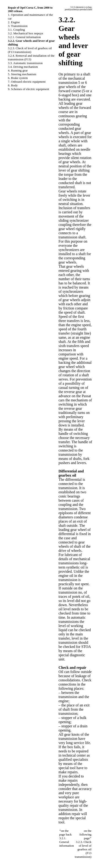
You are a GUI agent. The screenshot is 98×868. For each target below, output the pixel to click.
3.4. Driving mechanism (23, 67)
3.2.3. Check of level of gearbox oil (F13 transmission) (30, 50)
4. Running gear (18, 70)
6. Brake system (18, 78)
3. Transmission (18, 26)
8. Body (13, 85)
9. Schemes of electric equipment (28, 89)
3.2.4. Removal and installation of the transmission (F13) (31, 57)
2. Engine (14, 22)
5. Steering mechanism (22, 74)
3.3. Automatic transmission (25, 63)
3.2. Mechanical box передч (25, 33)
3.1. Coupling (16, 30)
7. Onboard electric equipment (27, 82)
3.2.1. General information (24, 37)
